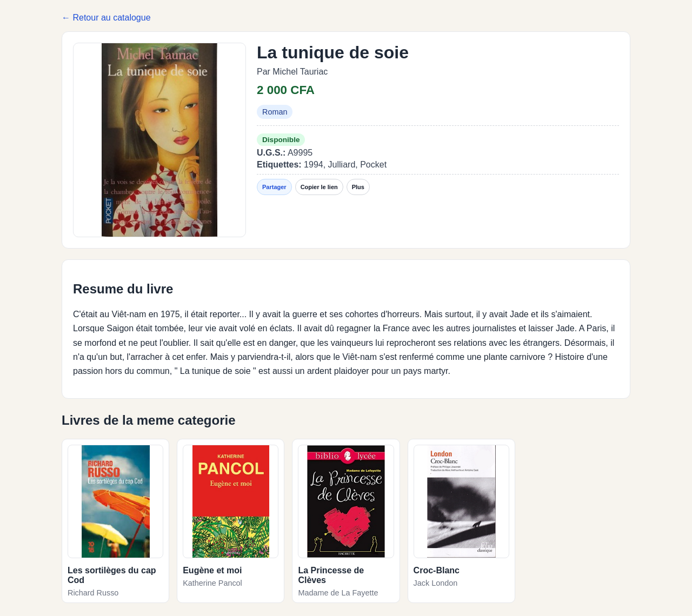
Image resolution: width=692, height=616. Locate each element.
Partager (274, 187)
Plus (358, 187)
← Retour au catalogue (106, 18)
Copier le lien (319, 187)
